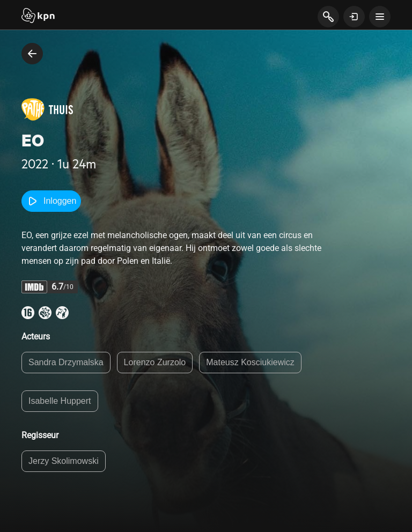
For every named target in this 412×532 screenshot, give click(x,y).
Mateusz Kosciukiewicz (250, 362)
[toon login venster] (354, 17)
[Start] (38, 17)
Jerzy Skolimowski (64, 461)
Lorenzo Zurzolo (155, 362)
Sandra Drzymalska (66, 362)
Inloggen (51, 201)
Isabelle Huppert (60, 401)
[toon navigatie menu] (380, 17)
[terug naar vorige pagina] (32, 54)
